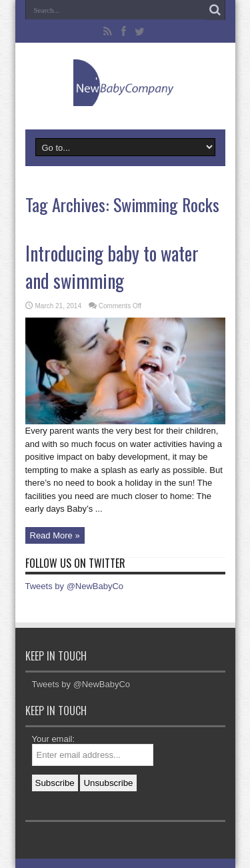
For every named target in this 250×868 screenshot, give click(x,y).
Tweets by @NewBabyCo (75, 586)
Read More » (55, 535)
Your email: (54, 739)
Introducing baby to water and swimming (112, 267)
